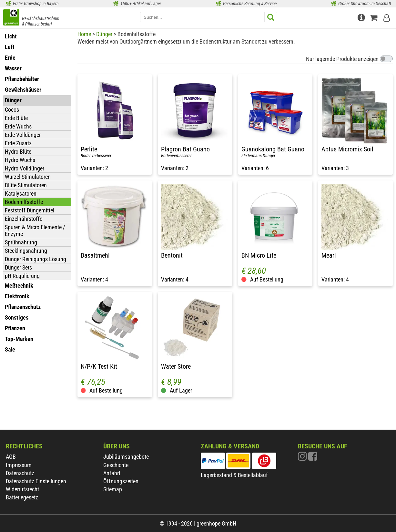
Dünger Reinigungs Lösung (36, 259)
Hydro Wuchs (20, 160)
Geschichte (116, 465)
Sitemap (113, 489)
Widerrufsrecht (22, 489)
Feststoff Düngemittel (30, 210)
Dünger (104, 34)
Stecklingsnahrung (26, 251)
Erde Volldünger (23, 135)
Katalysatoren (21, 194)
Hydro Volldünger (25, 168)
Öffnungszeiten (121, 481)
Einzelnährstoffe (24, 219)
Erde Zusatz (18, 143)
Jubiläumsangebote (126, 457)
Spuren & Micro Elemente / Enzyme (35, 230)
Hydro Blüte (18, 152)
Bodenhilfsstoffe (24, 202)
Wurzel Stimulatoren (28, 177)
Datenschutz (20, 473)
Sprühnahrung (21, 242)
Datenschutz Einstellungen (36, 481)
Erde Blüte (16, 118)
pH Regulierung (22, 276)
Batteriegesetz (22, 497)
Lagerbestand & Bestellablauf (234, 475)
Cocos (12, 110)
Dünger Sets (18, 267)
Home (84, 34)
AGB (11, 457)
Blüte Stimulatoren (26, 185)
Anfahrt (112, 473)
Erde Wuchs (18, 126)
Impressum (19, 465)
